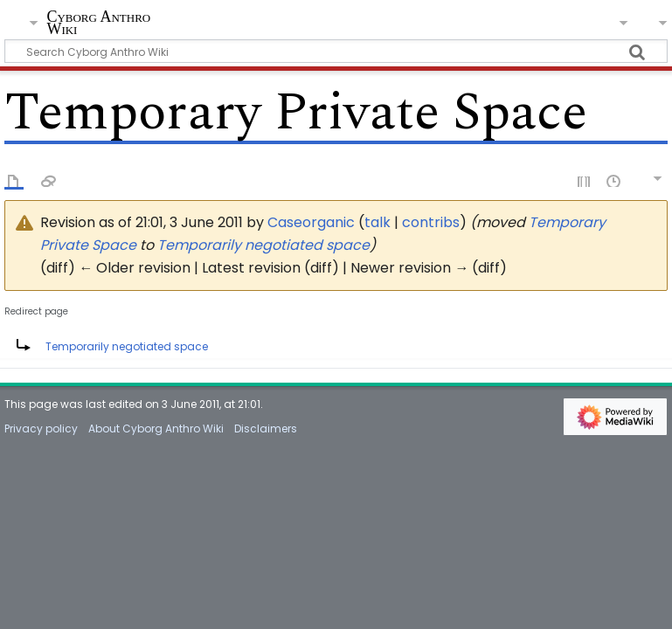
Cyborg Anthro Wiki (98, 23)
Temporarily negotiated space (263, 245)
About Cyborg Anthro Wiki (156, 429)
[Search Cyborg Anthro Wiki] (336, 51)
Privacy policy (41, 429)
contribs (431, 222)
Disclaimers (266, 429)
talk (378, 222)
